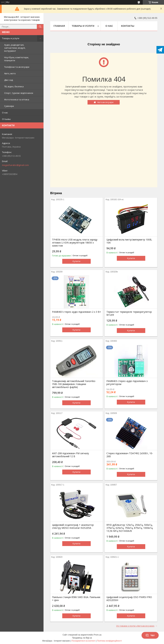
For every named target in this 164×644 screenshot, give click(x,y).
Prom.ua (98, 635)
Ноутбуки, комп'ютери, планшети (16, 59)
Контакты (128, 26)
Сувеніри (9, 106)
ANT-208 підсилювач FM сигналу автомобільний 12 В (70, 455)
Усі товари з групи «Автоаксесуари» (135, 626)
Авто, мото (10, 73)
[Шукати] (40, 27)
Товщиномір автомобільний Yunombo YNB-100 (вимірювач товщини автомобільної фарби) (74, 384)
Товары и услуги (11, 38)
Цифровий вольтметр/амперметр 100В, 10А (129, 241)
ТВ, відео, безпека (14, 86)
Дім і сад (9, 80)
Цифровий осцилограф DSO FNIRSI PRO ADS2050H (129, 599)
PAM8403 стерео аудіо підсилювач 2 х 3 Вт (76, 312)
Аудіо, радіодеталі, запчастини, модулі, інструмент (15, 48)
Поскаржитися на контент (83, 641)
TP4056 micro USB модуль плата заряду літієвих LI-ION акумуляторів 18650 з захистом (75, 243)
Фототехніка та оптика (17, 100)
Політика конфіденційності (109, 641)
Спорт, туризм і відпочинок (19, 93)
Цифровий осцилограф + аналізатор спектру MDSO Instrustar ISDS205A (73, 526)
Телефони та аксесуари (17, 67)
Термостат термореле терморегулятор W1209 (129, 313)
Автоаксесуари (105, 102)
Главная (59, 26)
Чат (150, 635)
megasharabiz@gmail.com (15, 165)
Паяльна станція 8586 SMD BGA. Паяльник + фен (76, 599)
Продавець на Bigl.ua (82, 638)
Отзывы (6, 119)
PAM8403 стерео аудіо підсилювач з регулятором (127, 383)
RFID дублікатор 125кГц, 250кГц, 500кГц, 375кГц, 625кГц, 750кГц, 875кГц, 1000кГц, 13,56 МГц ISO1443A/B (130, 528)
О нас (5, 113)
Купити (76, 261)
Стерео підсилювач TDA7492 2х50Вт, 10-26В (130, 455)
